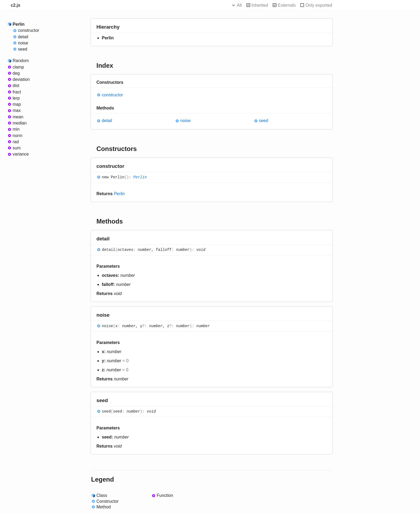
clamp (18, 67)
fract (17, 92)
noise (23, 43)
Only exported (319, 5)
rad (16, 142)
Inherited (260, 5)
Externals (287, 5)
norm (17, 136)
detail (23, 37)
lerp (16, 98)
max (17, 110)
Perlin (18, 24)
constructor (29, 30)
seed (23, 49)
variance (21, 154)
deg (16, 73)
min (16, 129)
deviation (21, 79)
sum (17, 148)
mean (18, 117)
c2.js (16, 5)
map (17, 104)
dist (16, 86)
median (20, 123)
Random (21, 61)
